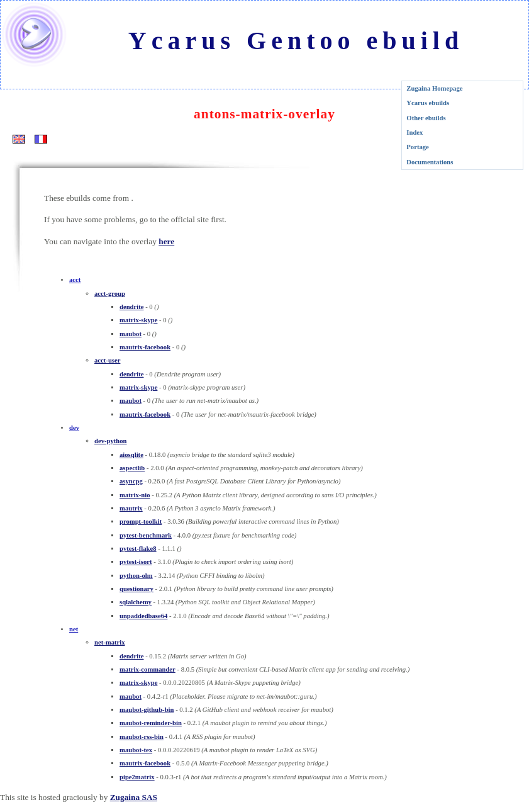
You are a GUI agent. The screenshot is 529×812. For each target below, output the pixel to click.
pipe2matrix (137, 777)
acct (75, 280)
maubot (131, 334)
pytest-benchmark (146, 535)
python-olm (136, 576)
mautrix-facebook (145, 347)
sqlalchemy (136, 602)
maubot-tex (136, 750)
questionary (136, 589)
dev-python (111, 441)
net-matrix (110, 642)
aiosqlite (131, 455)
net (74, 629)
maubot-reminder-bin (151, 723)
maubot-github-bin (147, 710)
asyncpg (131, 481)
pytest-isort (136, 562)
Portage (418, 147)
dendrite (131, 307)
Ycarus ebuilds (428, 103)
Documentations (430, 162)
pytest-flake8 (138, 549)
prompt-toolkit (141, 522)
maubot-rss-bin (142, 737)
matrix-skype (138, 320)
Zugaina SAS (134, 797)
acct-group (110, 294)
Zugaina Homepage (434, 88)
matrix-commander (148, 669)
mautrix (131, 508)
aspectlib (132, 468)
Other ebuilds (426, 118)
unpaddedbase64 (143, 616)
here (166, 241)
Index (415, 133)
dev (74, 428)
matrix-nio (135, 495)
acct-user (107, 360)
